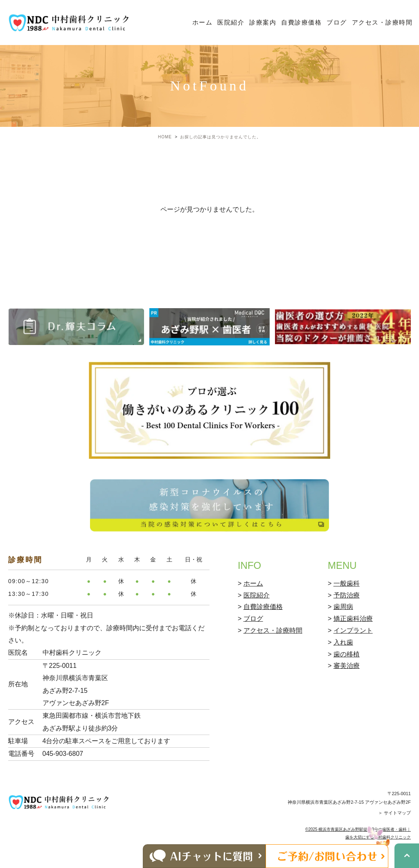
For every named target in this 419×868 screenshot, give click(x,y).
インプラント (353, 630)
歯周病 (343, 607)
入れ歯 (343, 642)
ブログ (337, 22)
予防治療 (347, 595)
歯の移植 (347, 654)
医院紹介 (231, 22)
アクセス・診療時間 (382, 22)
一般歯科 (347, 583)
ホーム (203, 22)
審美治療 (347, 666)
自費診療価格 (301, 22)
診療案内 (263, 22)
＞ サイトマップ (394, 813)
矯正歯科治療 (353, 619)
